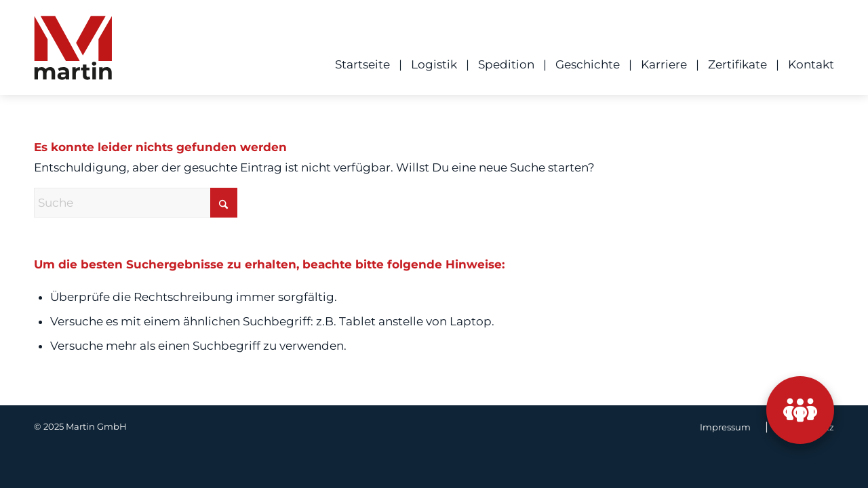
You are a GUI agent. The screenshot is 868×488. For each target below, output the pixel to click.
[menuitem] (358, 64)
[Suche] (136, 203)
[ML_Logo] (73, 52)
